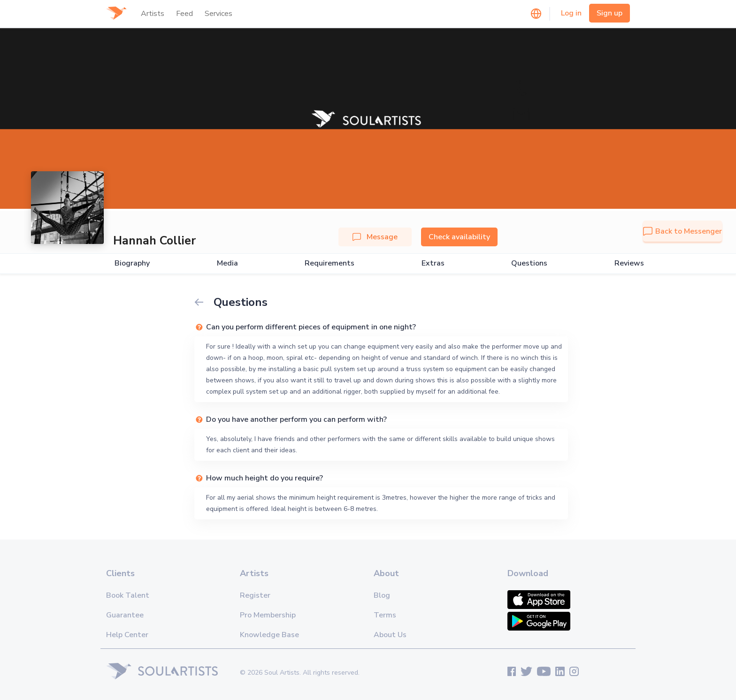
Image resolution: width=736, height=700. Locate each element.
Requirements (330, 263)
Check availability (459, 237)
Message (375, 237)
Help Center (127, 635)
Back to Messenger (682, 231)
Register (255, 595)
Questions (529, 263)
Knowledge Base (269, 635)
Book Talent (128, 595)
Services (218, 14)
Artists (153, 14)
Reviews (629, 263)
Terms (385, 615)
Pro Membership (268, 615)
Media (227, 263)
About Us (390, 635)
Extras (433, 263)
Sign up (609, 13)
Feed (184, 14)
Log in (571, 13)
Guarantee (125, 615)
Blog (382, 595)
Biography (132, 263)
